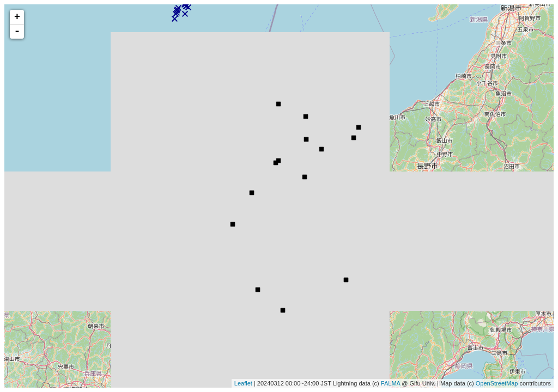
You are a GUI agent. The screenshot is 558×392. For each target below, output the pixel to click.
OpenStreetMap (497, 383)
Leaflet (243, 383)
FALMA (390, 383)
